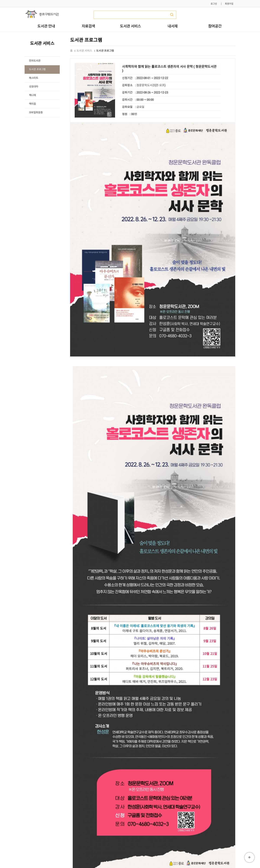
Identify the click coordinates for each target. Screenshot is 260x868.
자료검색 (88, 26)
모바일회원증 (36, 113)
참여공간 (215, 26)
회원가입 (229, 4)
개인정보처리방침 (187, 857)
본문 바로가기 (0, 0)
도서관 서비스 (130, 26)
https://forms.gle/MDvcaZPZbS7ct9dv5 (121, 720)
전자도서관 (35, 61)
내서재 (173, 26)
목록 (230, 793)
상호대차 (34, 87)
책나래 (32, 95)
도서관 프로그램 (37, 69)
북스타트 (34, 78)
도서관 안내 (46, 26)
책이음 (32, 104)
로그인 (214, 4)
